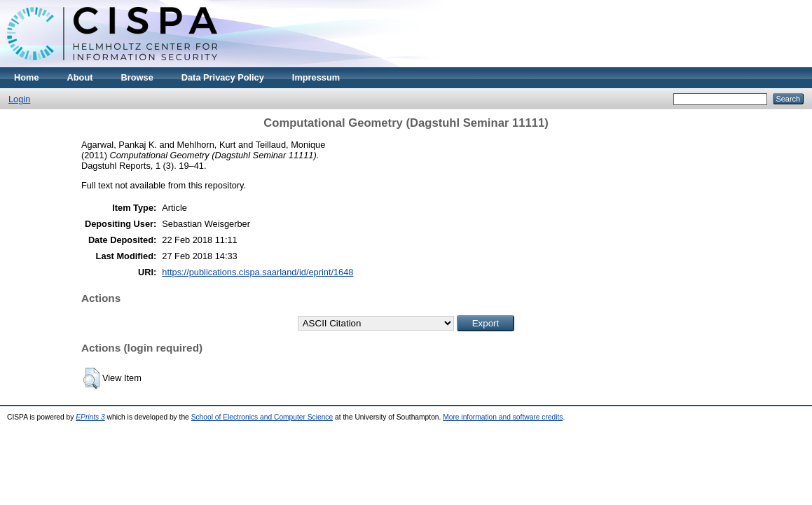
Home (27, 77)
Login (19, 99)
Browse (137, 77)
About (80, 77)
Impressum (316, 77)
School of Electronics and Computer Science (262, 417)
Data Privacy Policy (223, 77)
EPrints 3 (90, 417)
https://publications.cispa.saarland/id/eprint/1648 (257, 272)
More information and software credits (503, 417)
